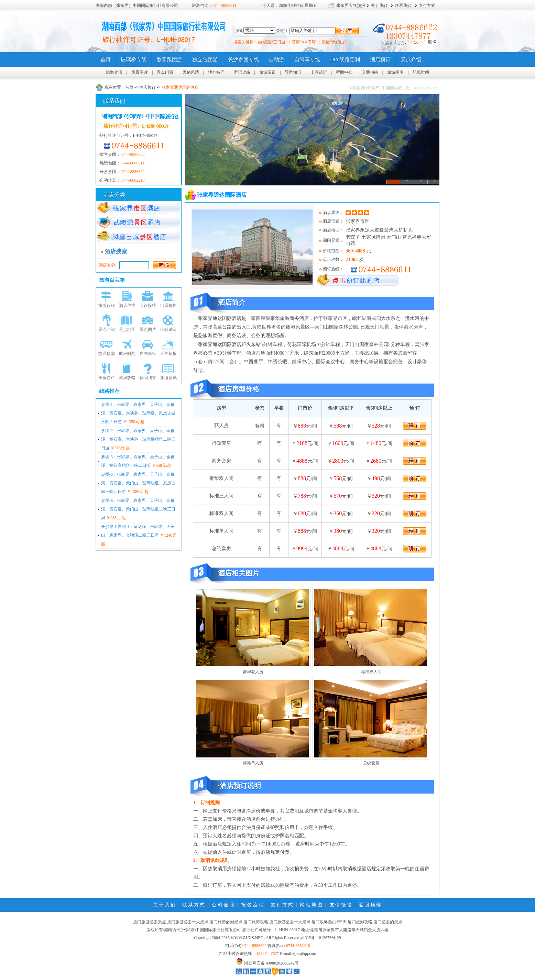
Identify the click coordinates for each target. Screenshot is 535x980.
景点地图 (127, 330)
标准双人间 (371, 672)
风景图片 (140, 72)
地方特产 (216, 72)
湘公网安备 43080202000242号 (271, 963)
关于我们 (379, 6)
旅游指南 (395, 72)
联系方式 (194, 905)
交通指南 (370, 72)
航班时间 (421, 72)
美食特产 (107, 378)
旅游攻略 (127, 378)
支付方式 (427, 6)
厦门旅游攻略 (256, 922)
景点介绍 (107, 330)
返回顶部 (370, 905)
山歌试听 (319, 72)
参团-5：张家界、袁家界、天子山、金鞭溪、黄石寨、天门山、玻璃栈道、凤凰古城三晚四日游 (138, 483)
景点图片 (148, 330)
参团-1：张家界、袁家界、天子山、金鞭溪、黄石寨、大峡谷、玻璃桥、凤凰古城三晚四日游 (138, 413)
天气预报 (168, 354)
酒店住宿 (127, 305)
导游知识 (293, 72)
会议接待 (148, 305)
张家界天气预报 (351, 6)
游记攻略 (242, 72)
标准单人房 (253, 763)
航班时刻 (127, 354)
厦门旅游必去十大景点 (188, 922)
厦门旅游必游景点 (226, 922)
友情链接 (341, 905)
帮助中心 (344, 72)
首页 (129, 87)
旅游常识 (267, 72)
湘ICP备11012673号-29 (320, 938)
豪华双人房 (253, 672)
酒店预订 (148, 87)
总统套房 (371, 763)
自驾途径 (148, 354)
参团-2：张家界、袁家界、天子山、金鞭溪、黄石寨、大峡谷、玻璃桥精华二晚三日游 (138, 439)
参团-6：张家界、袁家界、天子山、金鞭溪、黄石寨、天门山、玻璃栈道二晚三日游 (138, 509)
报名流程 (253, 905)
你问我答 (148, 378)
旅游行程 (107, 305)
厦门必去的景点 (388, 922)
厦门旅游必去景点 (150, 922)
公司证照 (223, 905)
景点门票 (165, 72)
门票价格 (168, 305)
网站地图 (312, 905)
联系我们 (403, 6)
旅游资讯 (114, 72)
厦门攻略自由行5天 (329, 922)
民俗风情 (191, 72)
